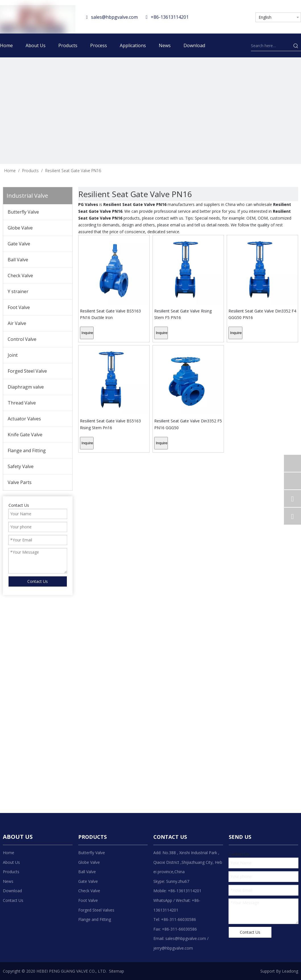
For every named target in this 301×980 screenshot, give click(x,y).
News (8, 881)
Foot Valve (19, 307)
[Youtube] (242, 16)
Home (9, 853)
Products (11, 872)
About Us (11, 862)
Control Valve (22, 339)
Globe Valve (20, 228)
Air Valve (17, 323)
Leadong (290, 971)
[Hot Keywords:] (296, 46)
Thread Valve (22, 403)
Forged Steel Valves (96, 910)
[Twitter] (231, 16)
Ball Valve (18, 260)
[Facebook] (209, 16)
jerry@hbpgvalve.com (173, 948)
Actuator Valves (24, 419)
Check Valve (20, 276)
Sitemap (117, 971)
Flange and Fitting (27, 451)
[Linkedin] (220, 16)
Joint (13, 355)
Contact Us (13, 900)
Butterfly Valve (23, 212)
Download (12, 891)
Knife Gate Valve (25, 435)
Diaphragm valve (26, 387)
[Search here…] (271, 46)
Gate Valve (19, 244)
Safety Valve (21, 466)
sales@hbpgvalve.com (114, 17)
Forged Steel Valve (27, 371)
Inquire (87, 333)
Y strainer (18, 291)
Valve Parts (20, 482)
